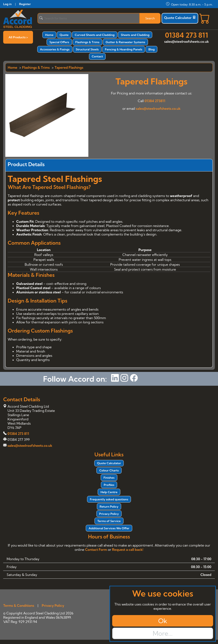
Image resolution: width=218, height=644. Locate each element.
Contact (97, 56)
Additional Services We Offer (109, 528)
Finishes (109, 478)
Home (49, 35)
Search (150, 18)
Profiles (109, 485)
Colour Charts (109, 470)
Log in (7, 4)
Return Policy (109, 507)
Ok (163, 621)
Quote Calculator (180, 18)
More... (163, 633)
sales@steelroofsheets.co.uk (186, 41)
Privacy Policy (109, 514)
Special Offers (59, 42)
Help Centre (109, 492)
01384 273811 (155, 101)
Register (25, 4)
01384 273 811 (186, 35)
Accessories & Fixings (55, 49)
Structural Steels (87, 49)
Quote (64, 35)
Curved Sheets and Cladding (95, 35)
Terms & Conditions (19, 605)
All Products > (18, 37)
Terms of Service (109, 521)
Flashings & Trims (87, 42)
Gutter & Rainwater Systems (125, 42)
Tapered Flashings (69, 67)
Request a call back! (128, 550)
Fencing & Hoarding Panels (124, 49)
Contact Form (96, 550)
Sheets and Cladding (135, 35)
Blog (151, 49)
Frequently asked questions (109, 499)
